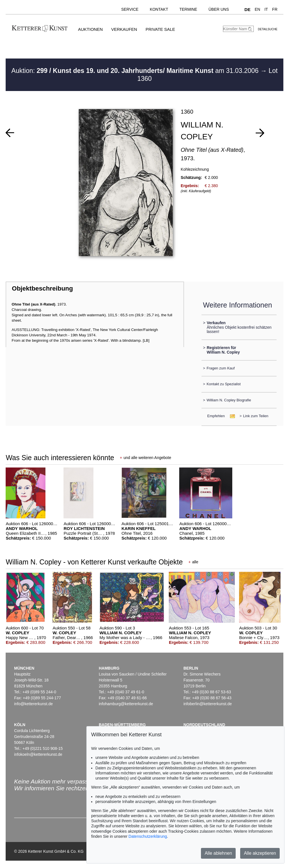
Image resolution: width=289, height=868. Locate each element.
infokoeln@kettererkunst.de (38, 754)
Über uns (219, 9)
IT (266, 9)
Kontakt (159, 9)
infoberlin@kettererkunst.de (208, 704)
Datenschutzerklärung (148, 836)
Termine (188, 9)
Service (130, 9)
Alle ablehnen (218, 853)
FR (275, 9)
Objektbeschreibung (42, 288)
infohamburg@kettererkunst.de (126, 704)
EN (257, 9)
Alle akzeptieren (260, 853)
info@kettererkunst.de (33, 704)
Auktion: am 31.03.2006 (136, 71)
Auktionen (90, 29)
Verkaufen (124, 29)
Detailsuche (268, 29)
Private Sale (160, 29)
